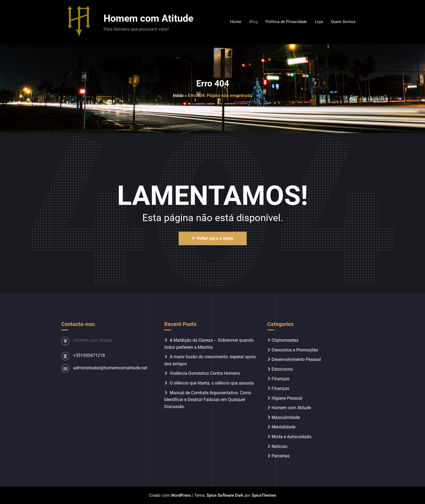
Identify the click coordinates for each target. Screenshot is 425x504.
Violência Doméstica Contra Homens (205, 373)
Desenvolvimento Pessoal (296, 359)
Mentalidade (284, 427)
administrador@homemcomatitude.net (110, 368)
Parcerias (281, 456)
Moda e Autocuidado (292, 437)
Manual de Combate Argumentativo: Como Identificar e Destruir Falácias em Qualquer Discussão (208, 400)
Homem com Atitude (148, 18)
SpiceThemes (264, 495)
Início (178, 96)
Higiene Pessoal (287, 398)
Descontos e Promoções (295, 350)
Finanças (280, 379)
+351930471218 (89, 355)
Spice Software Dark (225, 495)
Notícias (279, 446)
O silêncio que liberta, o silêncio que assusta (212, 383)
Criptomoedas (285, 340)
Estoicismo (282, 369)
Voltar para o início (213, 238)
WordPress (181, 495)
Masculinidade (286, 417)
